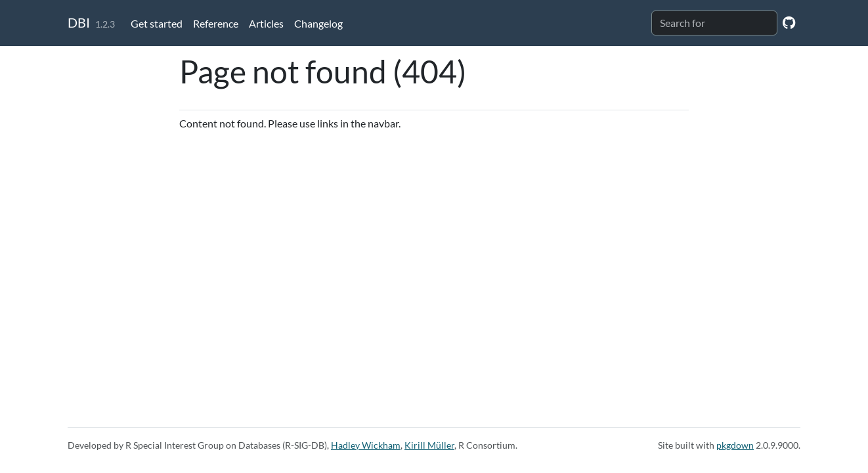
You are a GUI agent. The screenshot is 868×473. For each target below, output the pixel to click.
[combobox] (714, 23)
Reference (216, 23)
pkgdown (735, 445)
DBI (79, 22)
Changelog (318, 23)
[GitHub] (789, 22)
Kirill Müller (429, 445)
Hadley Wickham (366, 445)
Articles (266, 23)
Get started (157, 23)
